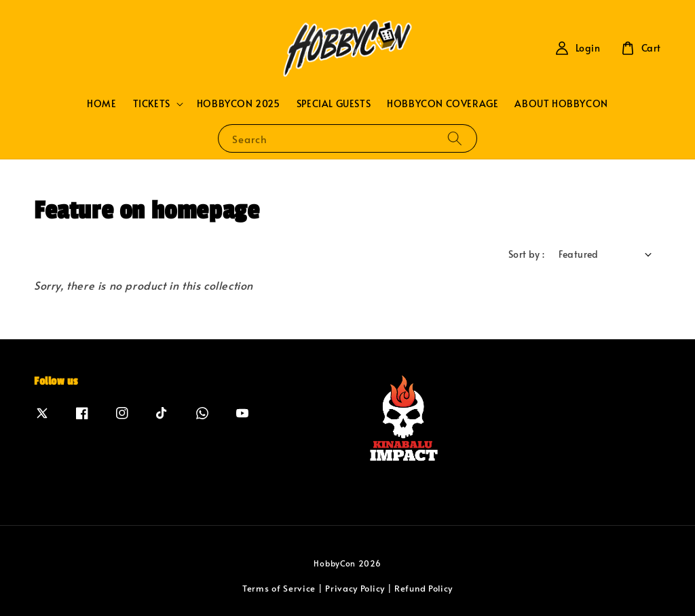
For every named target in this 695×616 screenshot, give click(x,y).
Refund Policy (424, 588)
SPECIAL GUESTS (334, 103)
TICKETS (152, 104)
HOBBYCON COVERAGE (443, 103)
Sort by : (527, 254)
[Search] (455, 138)
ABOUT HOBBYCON (561, 103)
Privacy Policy (355, 588)
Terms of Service (279, 588)
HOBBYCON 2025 (239, 103)
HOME (101, 103)
